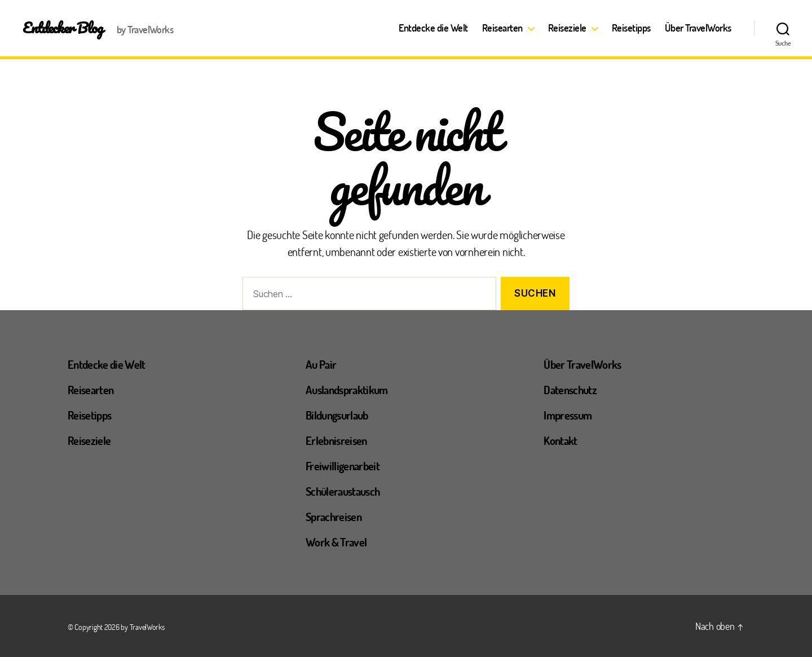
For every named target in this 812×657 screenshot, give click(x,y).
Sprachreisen (334, 517)
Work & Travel (336, 542)
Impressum (568, 415)
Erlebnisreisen (336, 440)
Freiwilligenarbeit (343, 466)
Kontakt (560, 440)
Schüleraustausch (343, 491)
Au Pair (321, 364)
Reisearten (502, 28)
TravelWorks (147, 627)
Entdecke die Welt (433, 28)
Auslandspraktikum (347, 390)
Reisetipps (631, 28)
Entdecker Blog (63, 28)
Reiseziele (567, 28)
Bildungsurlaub (337, 415)
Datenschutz (570, 390)
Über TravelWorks (698, 28)
